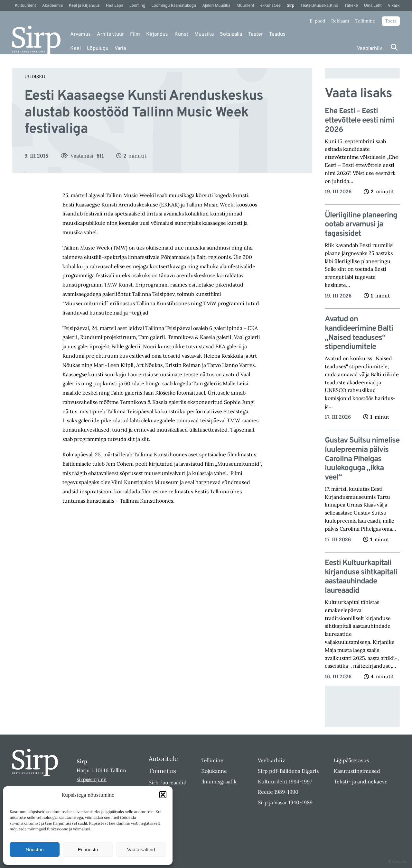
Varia (120, 49)
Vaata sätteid (141, 850)
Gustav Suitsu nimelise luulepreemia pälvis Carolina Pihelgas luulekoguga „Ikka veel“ (362, 459)
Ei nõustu (88, 850)
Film (135, 34)
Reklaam (340, 21)
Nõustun (35, 850)
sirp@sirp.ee (92, 779)
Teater (256, 34)
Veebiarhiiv (370, 49)
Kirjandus (157, 34)
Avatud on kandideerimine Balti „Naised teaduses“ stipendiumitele (359, 333)
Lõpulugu (98, 49)
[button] (163, 795)
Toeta (391, 21)
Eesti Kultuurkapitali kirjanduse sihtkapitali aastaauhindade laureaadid (361, 577)
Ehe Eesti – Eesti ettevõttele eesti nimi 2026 (359, 121)
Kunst (181, 34)
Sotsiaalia (231, 34)
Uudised (35, 77)
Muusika (204, 34)
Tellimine (365, 21)
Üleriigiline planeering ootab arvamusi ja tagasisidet (361, 225)
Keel (75, 49)
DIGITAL (398, 862)
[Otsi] (394, 47)
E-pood (317, 21)
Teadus (277, 34)
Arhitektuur (110, 34)
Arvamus (80, 34)
